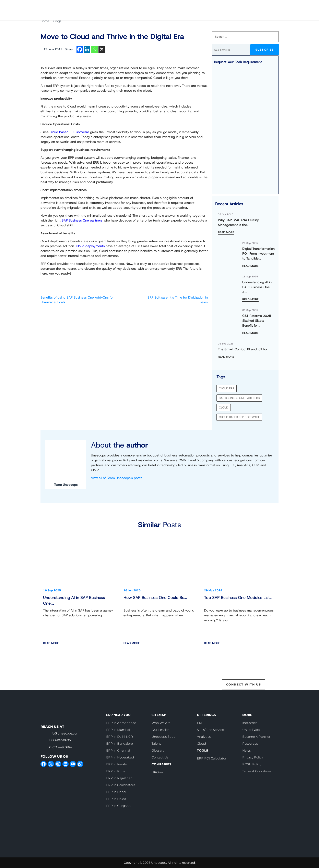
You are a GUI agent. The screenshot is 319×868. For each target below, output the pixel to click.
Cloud (224, 407)
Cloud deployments (90, 246)
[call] (206, 6)
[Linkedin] (87, 49)
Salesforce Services (211, 730)
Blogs (57, 21)
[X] (102, 49)
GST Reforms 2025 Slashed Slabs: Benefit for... (257, 321)
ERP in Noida (116, 799)
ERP (200, 723)
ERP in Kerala (116, 764)
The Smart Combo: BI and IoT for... (244, 349)
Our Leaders (161, 730)
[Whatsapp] (94, 49)
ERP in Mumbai (118, 730)
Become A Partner (256, 737)
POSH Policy (252, 764)
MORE (247, 715)
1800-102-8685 (60, 740)
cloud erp (227, 388)
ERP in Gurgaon (118, 806)
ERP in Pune (116, 771)
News (246, 750)
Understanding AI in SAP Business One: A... (257, 287)
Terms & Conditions (257, 771)
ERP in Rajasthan (119, 778)
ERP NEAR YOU (118, 715)
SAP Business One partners (82, 220)
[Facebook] (80, 49)
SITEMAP (159, 715)
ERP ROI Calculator (212, 758)
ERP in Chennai (118, 750)
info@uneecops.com (64, 733)
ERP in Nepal (116, 792)
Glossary (158, 750)
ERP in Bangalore (120, 744)
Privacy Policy (253, 757)
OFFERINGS (206, 715)
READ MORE (226, 232)
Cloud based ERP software (69, 132)
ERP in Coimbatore (121, 785)
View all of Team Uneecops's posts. (117, 478)
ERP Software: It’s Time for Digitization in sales (178, 300)
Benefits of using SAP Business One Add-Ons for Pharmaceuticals (77, 300)
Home (45, 21)
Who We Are (166, 6)
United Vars (251, 730)
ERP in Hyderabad (120, 757)
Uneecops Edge (163, 737)
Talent (156, 744)
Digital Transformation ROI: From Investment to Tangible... (258, 254)
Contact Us (265, 6)
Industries (250, 723)
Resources (250, 744)
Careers (187, 6)
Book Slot (234, 6)
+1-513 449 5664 (60, 747)
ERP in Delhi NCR (120, 737)
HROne (157, 772)
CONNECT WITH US (244, 684)
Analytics (204, 737)
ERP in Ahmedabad (121, 723)
